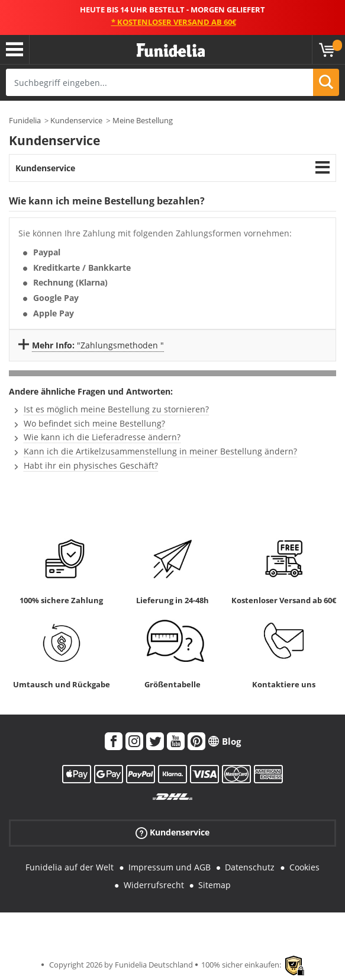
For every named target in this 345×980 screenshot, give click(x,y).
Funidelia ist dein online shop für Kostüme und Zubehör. (171, 51)
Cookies (304, 867)
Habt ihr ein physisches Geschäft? (91, 465)
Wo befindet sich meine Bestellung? (94, 423)
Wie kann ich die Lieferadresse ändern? (102, 437)
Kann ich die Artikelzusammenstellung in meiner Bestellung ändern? (160, 451)
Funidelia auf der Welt (70, 867)
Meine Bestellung (143, 120)
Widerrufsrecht (154, 885)
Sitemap (215, 885)
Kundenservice (76, 120)
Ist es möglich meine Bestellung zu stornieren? (116, 409)
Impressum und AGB (170, 867)
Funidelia (25, 120)
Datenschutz (250, 867)
